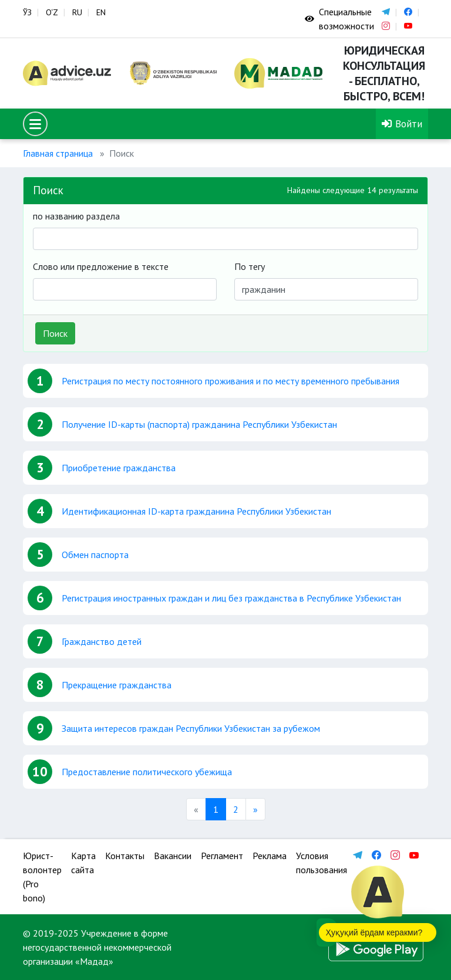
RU (77, 12)
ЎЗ (27, 12)
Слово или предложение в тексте (101, 266)
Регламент (222, 856)
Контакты (125, 856)
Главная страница (58, 153)
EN (101, 12)
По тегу (250, 266)
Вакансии (173, 856)
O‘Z (52, 12)
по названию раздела (76, 216)
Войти (402, 124)
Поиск (55, 333)
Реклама (270, 856)
